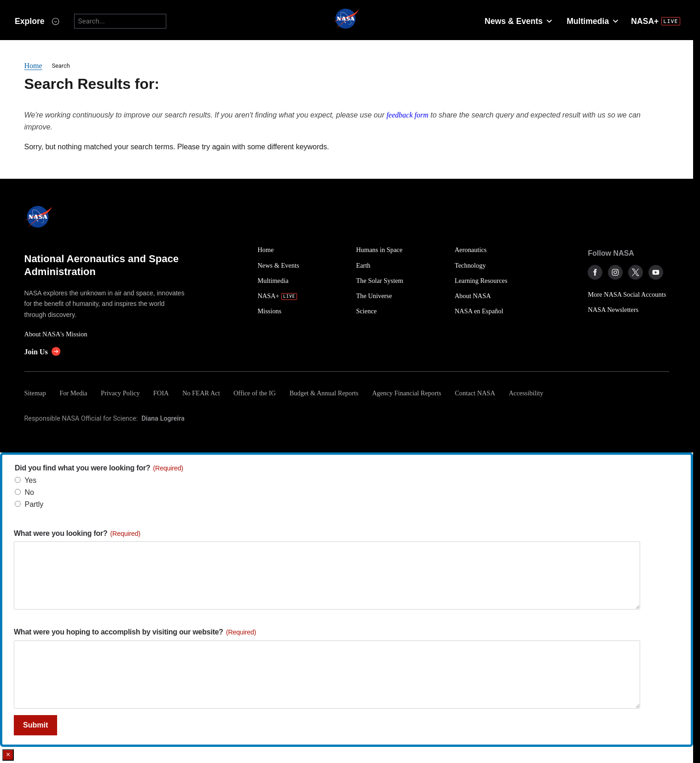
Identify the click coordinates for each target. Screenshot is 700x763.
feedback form (407, 115)
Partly (34, 504)
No (29, 492)
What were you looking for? (77, 533)
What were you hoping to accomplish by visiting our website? (135, 632)
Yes (30, 480)
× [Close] (8, 754)
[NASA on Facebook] (595, 272)
